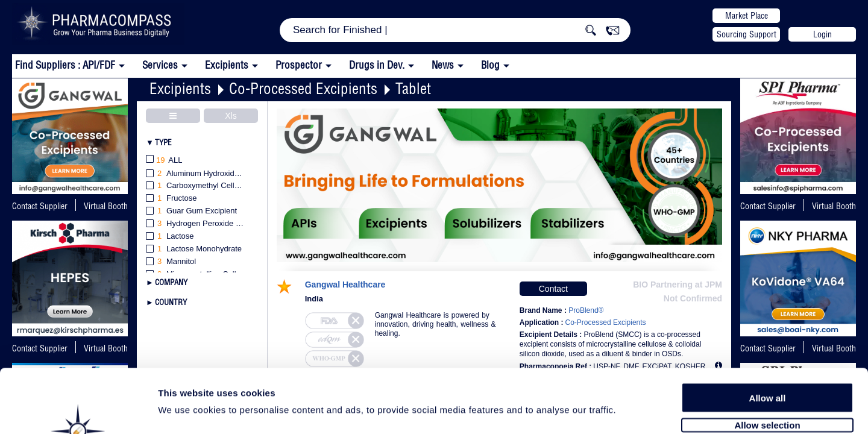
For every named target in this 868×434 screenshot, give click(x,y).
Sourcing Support (747, 34)
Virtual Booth (834, 206)
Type (163, 142)
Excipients (180, 88)
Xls (231, 116)
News (443, 65)
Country (171, 302)
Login (822, 34)
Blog (490, 65)
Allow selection (767, 360)
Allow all (768, 333)
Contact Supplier (40, 206)
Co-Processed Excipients (303, 88)
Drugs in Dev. (377, 65)
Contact (553, 289)
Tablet (413, 88)
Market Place (747, 16)
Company (171, 282)
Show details (633, 411)
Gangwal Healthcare (345, 285)
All (164, 161)
